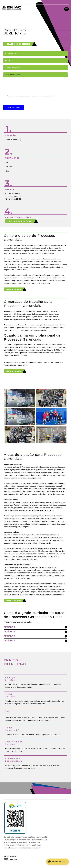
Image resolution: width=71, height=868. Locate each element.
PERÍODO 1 (35, 627)
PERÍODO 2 (35, 632)
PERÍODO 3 (35, 636)
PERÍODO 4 (35, 641)
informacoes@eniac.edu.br (31, 848)
